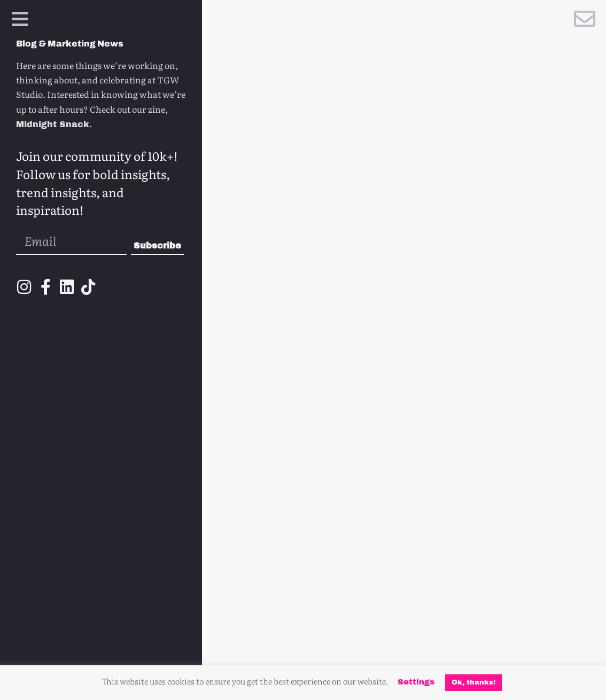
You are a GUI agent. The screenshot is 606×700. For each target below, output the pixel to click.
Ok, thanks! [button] (473, 682)
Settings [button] (416, 682)
